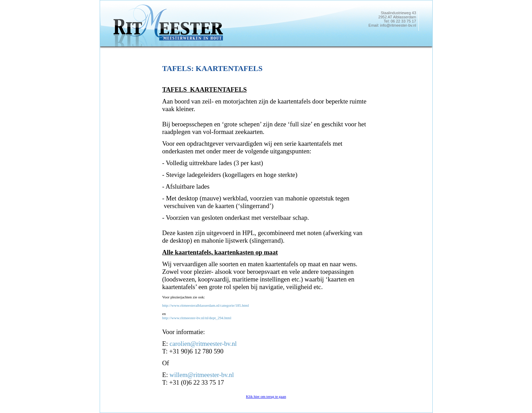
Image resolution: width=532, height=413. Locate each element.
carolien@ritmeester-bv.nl (203, 344)
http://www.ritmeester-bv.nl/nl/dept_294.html (197, 318)
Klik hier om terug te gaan (266, 396)
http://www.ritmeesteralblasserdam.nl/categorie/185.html (206, 305)
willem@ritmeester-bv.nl (202, 375)
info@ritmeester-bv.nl (398, 25)
